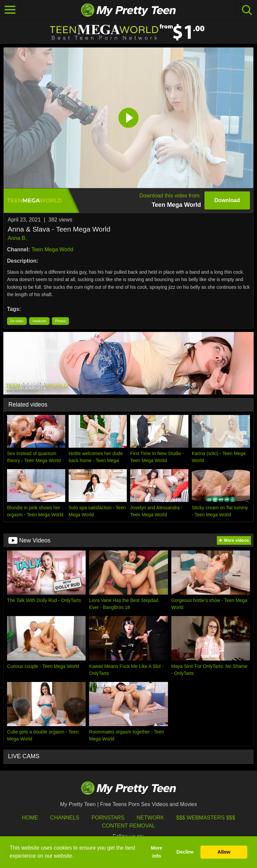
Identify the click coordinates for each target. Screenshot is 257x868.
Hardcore (39, 321)
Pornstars (108, 818)
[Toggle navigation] (10, 10)
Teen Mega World (52, 249)
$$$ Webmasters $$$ (206, 818)
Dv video (17, 321)
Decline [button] (185, 852)
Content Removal (129, 826)
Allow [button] (224, 852)
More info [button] (157, 852)
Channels (65, 818)
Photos (60, 321)
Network (150, 818)
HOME (30, 818)
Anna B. (17, 238)
